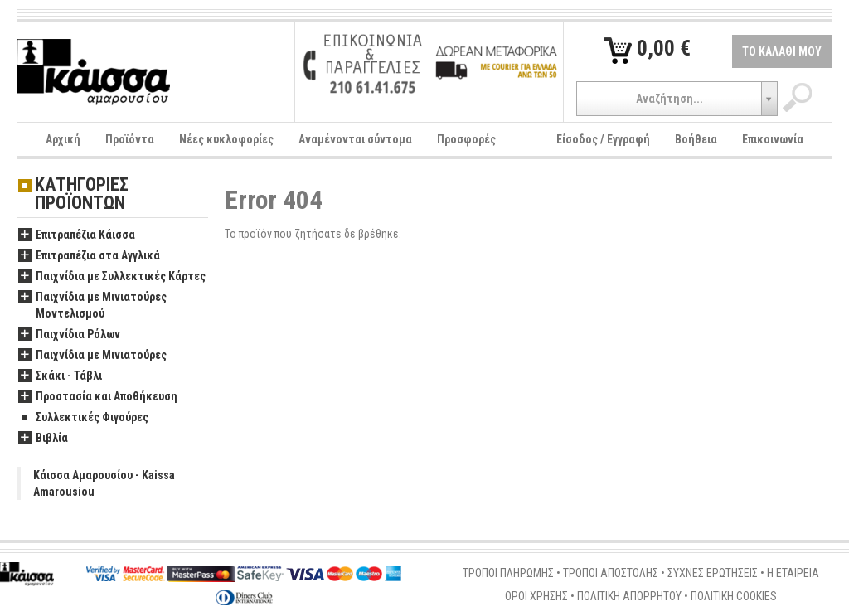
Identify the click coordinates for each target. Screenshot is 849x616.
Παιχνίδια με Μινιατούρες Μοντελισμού (92, 306)
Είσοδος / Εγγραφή (603, 139)
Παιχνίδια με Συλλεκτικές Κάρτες (112, 277)
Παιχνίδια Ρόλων (69, 335)
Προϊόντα (130, 139)
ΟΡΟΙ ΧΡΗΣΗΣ (536, 596)
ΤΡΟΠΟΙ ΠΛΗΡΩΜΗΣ (508, 573)
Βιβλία (43, 439)
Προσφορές (466, 139)
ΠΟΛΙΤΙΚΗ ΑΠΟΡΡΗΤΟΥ (629, 596)
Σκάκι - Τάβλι (60, 376)
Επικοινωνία (773, 139)
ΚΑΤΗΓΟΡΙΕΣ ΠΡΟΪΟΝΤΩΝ (82, 194)
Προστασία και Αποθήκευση (98, 397)
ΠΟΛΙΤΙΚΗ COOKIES (734, 596)
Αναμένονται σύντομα (355, 139)
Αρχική (63, 139)
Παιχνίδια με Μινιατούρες (92, 356)
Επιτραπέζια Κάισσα (77, 235)
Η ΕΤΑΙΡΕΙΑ (793, 573)
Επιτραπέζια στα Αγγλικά (89, 256)
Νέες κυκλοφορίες (226, 139)
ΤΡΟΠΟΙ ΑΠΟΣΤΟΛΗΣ (611, 573)
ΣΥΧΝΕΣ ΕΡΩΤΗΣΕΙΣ (713, 573)
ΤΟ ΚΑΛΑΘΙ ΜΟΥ (782, 51)
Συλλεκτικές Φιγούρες (83, 418)
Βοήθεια (696, 139)
